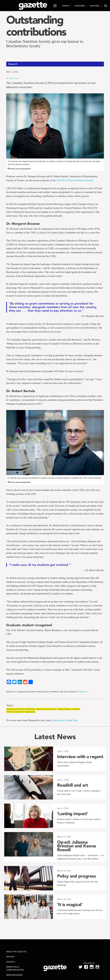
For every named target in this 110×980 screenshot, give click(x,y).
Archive (10, 957)
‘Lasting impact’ (73, 814)
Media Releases (14, 975)
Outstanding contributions (36, 26)
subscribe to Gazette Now (65, 720)
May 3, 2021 (12, 72)
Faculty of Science (64, 709)
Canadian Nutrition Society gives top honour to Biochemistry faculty (45, 44)
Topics (10, 706)
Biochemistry (30, 709)
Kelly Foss (14, 78)
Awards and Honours (15, 709)
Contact (11, 962)
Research (76, 709)
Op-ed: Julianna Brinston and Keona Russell (76, 846)
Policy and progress (77, 876)
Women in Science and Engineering (21, 712)
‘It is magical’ (70, 905)
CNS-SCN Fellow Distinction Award (74, 180)
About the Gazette (16, 952)
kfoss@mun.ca (83, 692)
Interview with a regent (80, 757)
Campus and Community (46, 709)
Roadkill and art (73, 785)
